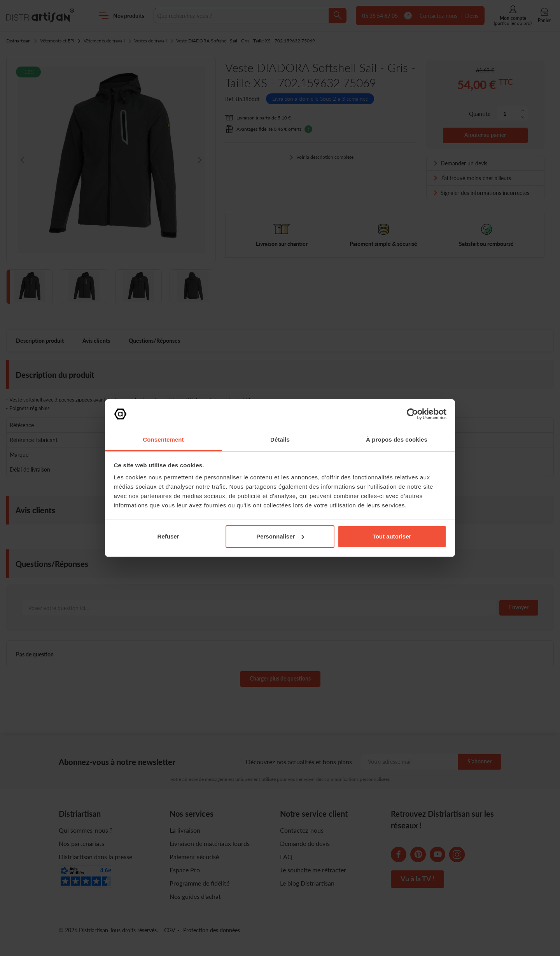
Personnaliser (280, 536)
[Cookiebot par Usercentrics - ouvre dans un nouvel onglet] (412, 414)
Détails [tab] (280, 439)
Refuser (168, 536)
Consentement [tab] (163, 439)
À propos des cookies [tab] (397, 439)
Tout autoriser (392, 536)
